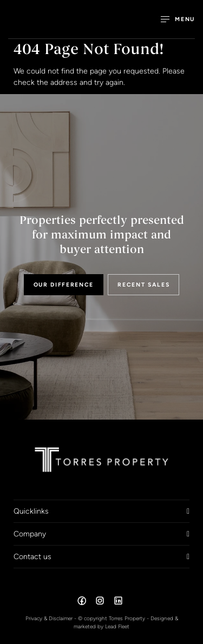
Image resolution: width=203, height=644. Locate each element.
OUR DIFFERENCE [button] (64, 284)
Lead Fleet (117, 626)
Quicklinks (31, 511)
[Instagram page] (101, 602)
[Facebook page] (83, 602)
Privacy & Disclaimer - (52, 618)
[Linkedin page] (118, 602)
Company (30, 534)
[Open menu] (178, 19)
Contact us (32, 556)
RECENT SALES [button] (143, 284)
